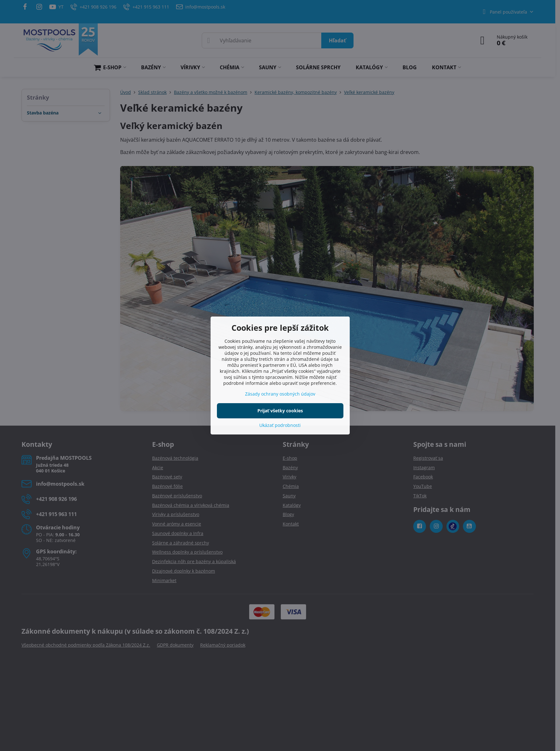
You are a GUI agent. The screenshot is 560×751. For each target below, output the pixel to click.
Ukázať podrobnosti (280, 425)
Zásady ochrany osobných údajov (280, 394)
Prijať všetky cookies (280, 411)
